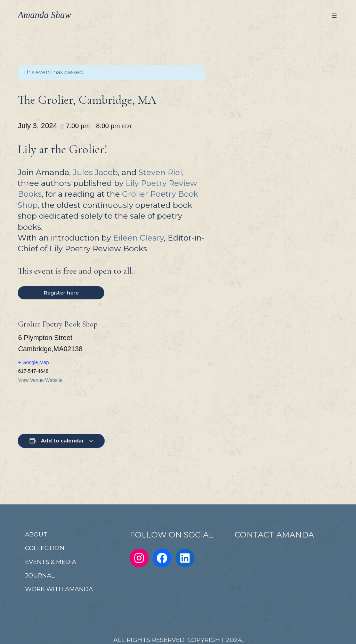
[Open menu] (334, 15)
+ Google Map (33, 362)
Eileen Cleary (138, 238)
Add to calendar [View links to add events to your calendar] (62, 441)
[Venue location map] (158, 362)
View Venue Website (40, 380)
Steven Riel (160, 172)
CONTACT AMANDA (274, 535)
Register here (61, 293)
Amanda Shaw (44, 15)
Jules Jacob (95, 172)
